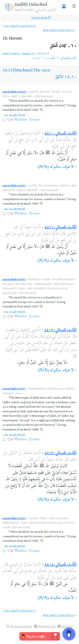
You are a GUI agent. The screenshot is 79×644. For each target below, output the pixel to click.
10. (12, 38)
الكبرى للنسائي (68, 58)
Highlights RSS (47, 626)
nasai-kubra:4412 (14, 279)
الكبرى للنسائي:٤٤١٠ (60, 134)
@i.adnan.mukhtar (21, 626)
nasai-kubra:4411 (14, 185)
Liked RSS (67, 626)
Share (36, 119)
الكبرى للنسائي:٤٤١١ (60, 227)
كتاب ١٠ (50, 58)
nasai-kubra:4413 (14, 388)
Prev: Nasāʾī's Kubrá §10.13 (20, 26)
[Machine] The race (32, 70)
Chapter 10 (28, 53)
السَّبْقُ (59, 77)
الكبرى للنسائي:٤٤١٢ (60, 330)
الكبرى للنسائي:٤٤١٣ (60, 453)
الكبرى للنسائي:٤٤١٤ (60, 565)
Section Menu (41, 17)
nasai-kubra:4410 (14, 91)
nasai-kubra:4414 (14, 518)
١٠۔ (63, 46)
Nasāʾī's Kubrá (11, 53)
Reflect (23, 119)
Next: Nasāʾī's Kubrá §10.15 (59, 30)
